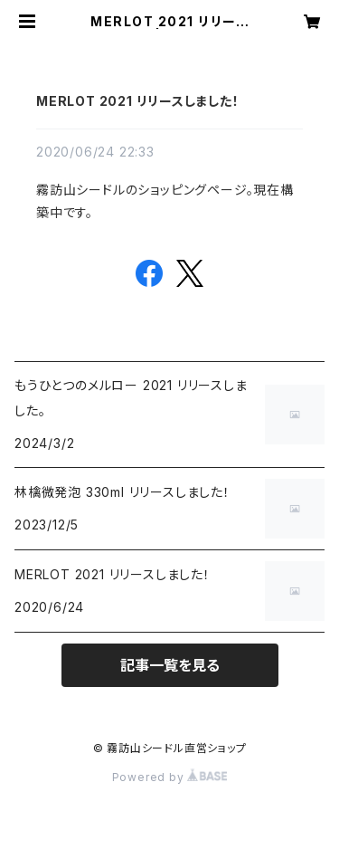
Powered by (170, 777)
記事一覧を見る (170, 665)
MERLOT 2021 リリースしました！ (138, 101)
